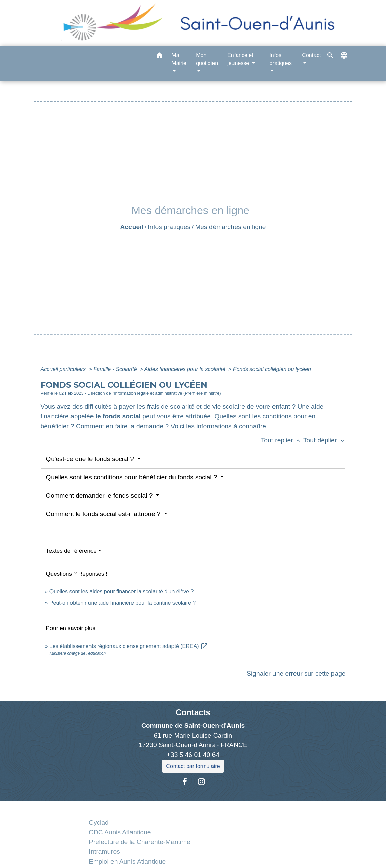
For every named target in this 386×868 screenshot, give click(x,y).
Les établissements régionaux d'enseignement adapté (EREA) (129, 646)
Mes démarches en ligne (230, 227)
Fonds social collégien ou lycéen (272, 369)
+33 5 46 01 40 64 (193, 755)
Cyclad (99, 822)
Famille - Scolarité (116, 369)
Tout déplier (324, 440)
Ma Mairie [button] (179, 59)
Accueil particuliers (64, 369)
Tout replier (282, 440)
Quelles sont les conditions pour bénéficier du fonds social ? (133, 477)
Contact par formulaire (193, 766)
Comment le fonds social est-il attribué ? (104, 514)
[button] (159, 56)
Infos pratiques (169, 227)
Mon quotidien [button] (207, 59)
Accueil (132, 227)
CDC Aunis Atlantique (120, 832)
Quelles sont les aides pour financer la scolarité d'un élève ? (122, 591)
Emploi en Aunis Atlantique (127, 861)
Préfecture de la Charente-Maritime (140, 842)
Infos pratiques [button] (281, 59)
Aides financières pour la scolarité (186, 369)
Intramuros (104, 852)
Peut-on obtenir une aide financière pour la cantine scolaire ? (123, 603)
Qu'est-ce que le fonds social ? (91, 459)
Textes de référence (71, 551)
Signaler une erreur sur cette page (296, 673)
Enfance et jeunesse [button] (240, 59)
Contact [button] (311, 55)
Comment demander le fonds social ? (100, 495)
